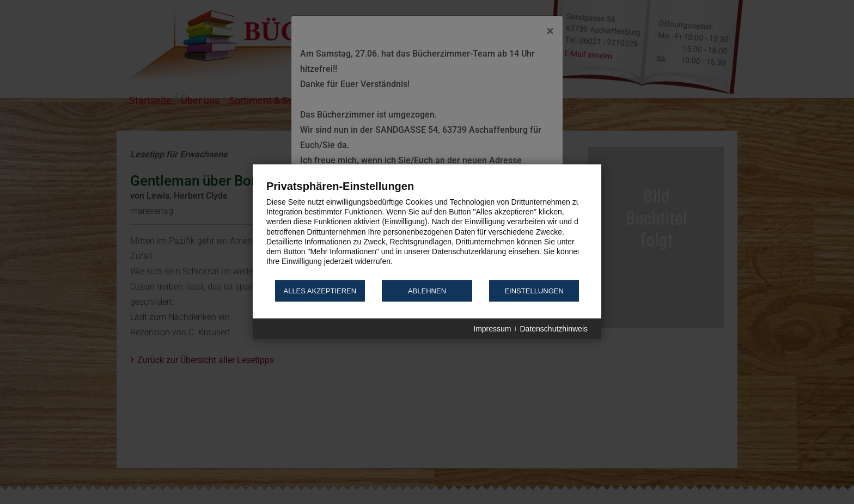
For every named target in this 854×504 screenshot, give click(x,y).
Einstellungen (534, 291)
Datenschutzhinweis (554, 329)
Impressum (492, 329)
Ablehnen (427, 291)
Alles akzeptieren (320, 291)
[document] (427, 229)
